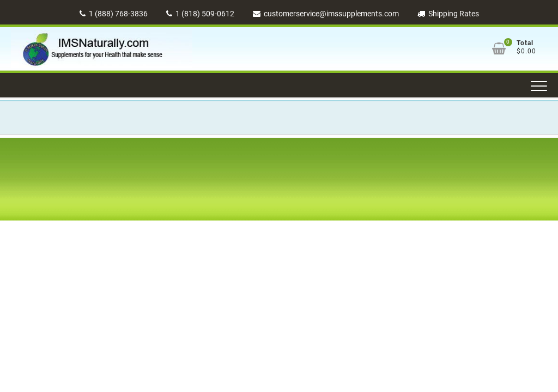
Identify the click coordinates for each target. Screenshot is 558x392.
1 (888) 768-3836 (114, 14)
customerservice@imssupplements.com (326, 14)
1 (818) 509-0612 (200, 14)
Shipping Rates (448, 14)
